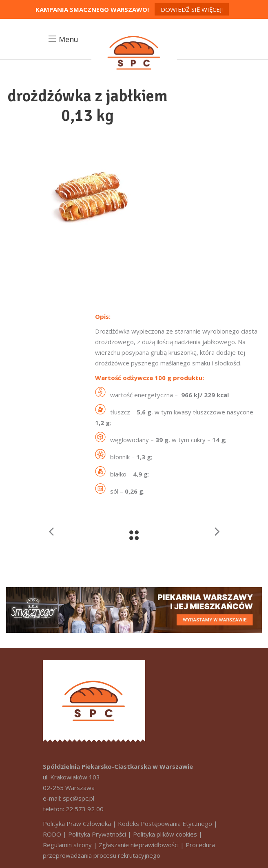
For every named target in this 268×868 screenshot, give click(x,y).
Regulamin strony (67, 845)
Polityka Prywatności (97, 834)
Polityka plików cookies (165, 834)
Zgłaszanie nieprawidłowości (139, 845)
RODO (52, 834)
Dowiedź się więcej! (192, 9)
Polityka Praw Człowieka (77, 823)
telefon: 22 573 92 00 (73, 809)
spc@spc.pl (79, 798)
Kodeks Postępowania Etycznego (165, 823)
